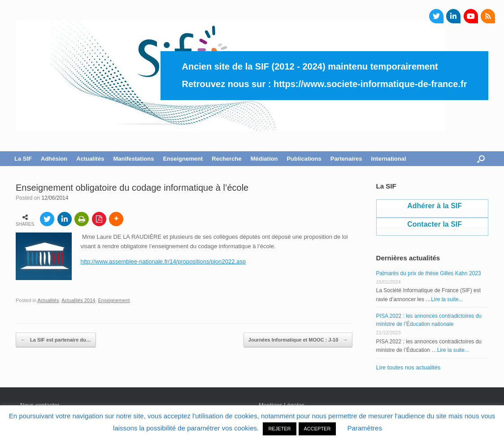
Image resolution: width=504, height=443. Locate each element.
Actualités (90, 159)
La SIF (23, 159)
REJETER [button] (279, 429)
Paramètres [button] (365, 428)
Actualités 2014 (78, 300)
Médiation (264, 159)
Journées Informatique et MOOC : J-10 (298, 340)
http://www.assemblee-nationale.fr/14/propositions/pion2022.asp (163, 261)
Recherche (226, 159)
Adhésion (54, 159)
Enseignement (183, 159)
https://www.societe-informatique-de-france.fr (370, 84)
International (389, 159)
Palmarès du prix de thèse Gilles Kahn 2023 (429, 273)
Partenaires (346, 159)
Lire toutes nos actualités (408, 367)
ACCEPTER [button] (317, 429)
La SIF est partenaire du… (56, 340)
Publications (304, 159)
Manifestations (133, 159)
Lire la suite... (447, 299)
